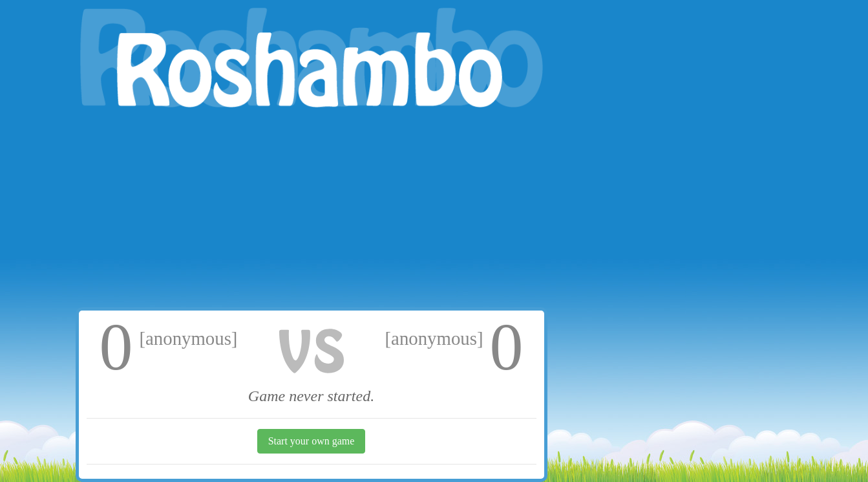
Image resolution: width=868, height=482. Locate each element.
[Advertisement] (312, 210)
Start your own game (312, 441)
